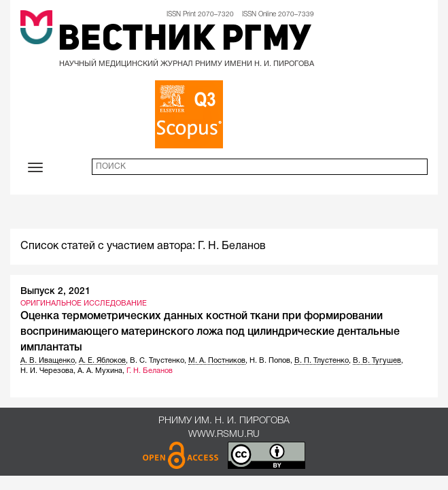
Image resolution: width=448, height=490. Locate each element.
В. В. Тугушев (377, 361)
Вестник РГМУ (185, 41)
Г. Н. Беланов (150, 371)
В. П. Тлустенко (322, 361)
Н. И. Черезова (47, 371)
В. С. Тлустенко (157, 361)
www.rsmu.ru (224, 435)
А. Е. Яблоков (102, 361)
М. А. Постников (217, 361)
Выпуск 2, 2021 (55, 292)
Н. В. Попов (270, 361)
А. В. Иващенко (48, 361)
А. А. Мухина (100, 371)
